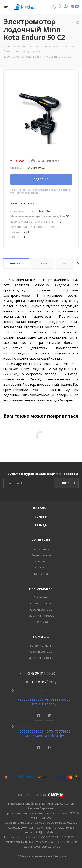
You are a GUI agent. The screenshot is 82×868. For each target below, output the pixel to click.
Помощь (41, 637)
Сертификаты (41, 555)
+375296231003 (31, 731)
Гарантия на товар (41, 616)
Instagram (50, 716)
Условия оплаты (41, 603)
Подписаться (66, 483)
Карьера (41, 567)
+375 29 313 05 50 (41, 673)
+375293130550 (31, 699)
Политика (41, 622)
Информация (41, 589)
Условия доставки (41, 609)
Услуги (41, 517)
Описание (16, 263)
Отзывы (43, 263)
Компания (41, 540)
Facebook (39, 716)
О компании (41, 549)
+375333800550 (58, 699)
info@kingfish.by (44, 682)
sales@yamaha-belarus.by (44, 736)
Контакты (41, 574)
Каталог (41, 508)
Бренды (41, 525)
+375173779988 (58, 731)
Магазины (41, 597)
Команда (41, 561)
